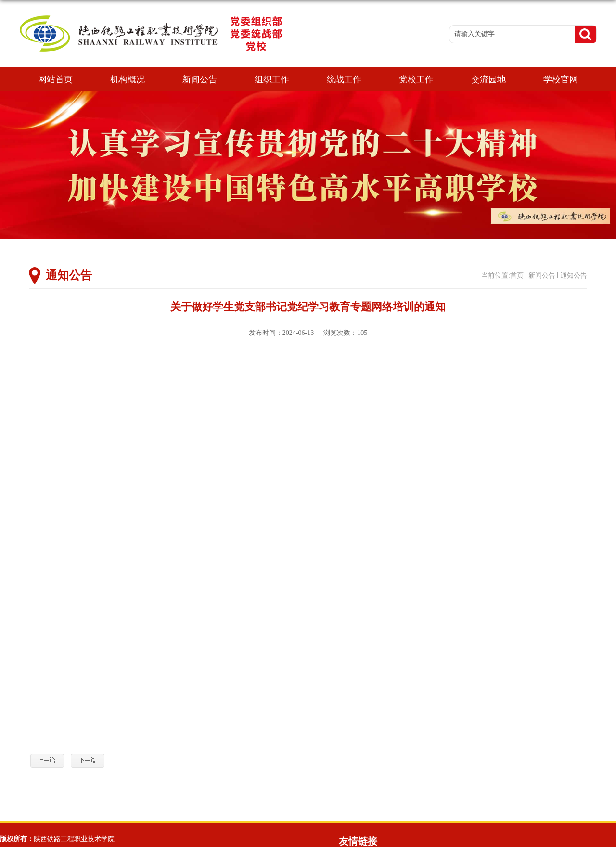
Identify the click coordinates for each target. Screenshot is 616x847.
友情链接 (358, 841)
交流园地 (488, 79)
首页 (517, 276)
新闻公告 (200, 79)
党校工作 (416, 79)
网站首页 (55, 79)
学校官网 (561, 79)
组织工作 (272, 79)
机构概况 (128, 79)
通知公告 (574, 276)
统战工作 (344, 79)
